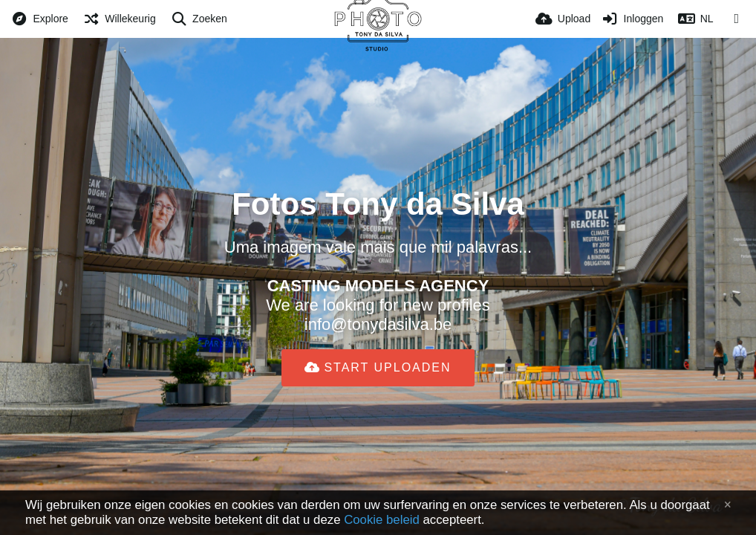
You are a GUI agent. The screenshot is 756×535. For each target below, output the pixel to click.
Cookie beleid (382, 520)
